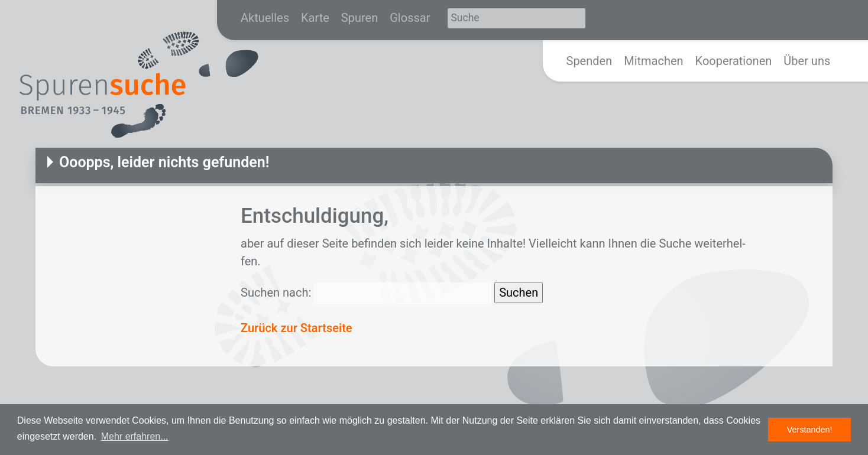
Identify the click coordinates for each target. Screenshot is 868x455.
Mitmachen (653, 61)
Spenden (590, 61)
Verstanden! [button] (810, 430)
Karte (315, 18)
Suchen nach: (276, 292)
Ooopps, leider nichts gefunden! (164, 162)
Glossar (410, 18)
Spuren (359, 18)
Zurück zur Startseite (297, 328)
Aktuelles (265, 18)
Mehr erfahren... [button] (135, 436)
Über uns (807, 61)
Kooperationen (734, 61)
